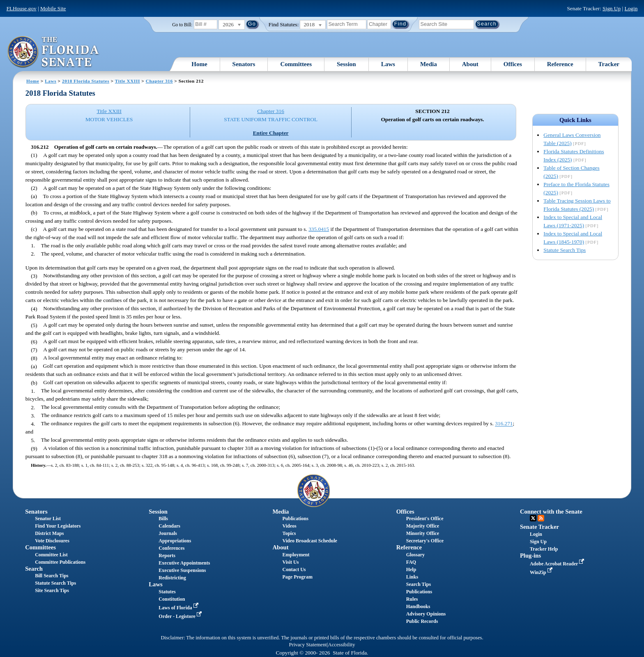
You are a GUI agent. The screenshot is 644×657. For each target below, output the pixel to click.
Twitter (533, 518)
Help (411, 569)
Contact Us (294, 569)
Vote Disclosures (52, 541)
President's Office (425, 519)
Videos (290, 526)
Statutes (167, 592)
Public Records (422, 621)
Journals (168, 533)
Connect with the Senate (551, 512)
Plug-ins (530, 556)
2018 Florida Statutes (86, 81)
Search (34, 569)
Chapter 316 (159, 81)
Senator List (48, 519)
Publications (296, 519)
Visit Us (291, 562)
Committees (296, 64)
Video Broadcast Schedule (310, 541)
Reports (167, 556)
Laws (388, 64)
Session (346, 64)
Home (199, 64)
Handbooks (418, 606)
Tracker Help (544, 549)
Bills (163, 519)
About (470, 64)
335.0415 (319, 229)
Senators (244, 64)
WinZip (542, 572)
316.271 (504, 424)
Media (429, 64)
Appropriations (175, 541)
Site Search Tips (52, 590)
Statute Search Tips (565, 250)
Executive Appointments (184, 563)
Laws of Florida (179, 608)
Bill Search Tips (52, 576)
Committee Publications (60, 562)
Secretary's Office (425, 541)
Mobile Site (53, 8)
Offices (513, 64)
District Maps (49, 533)
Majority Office (423, 526)
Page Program (298, 577)
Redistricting (172, 578)
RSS (541, 518)
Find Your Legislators (58, 526)
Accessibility (342, 645)
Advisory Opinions (426, 614)
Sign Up (612, 8)
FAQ (411, 562)
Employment (296, 555)
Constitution (172, 599)
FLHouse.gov (22, 8)
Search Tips (419, 584)
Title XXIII (128, 81)
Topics (289, 533)
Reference (560, 64)
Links (412, 577)
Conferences (171, 548)
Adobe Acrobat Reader (558, 564)
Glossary (415, 555)
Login (631, 8)
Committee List (51, 555)
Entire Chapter (271, 133)
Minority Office (423, 533)
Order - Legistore (181, 616)
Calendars (169, 526)
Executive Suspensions (182, 570)
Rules (412, 599)
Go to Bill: (182, 25)
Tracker (609, 64)
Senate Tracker (539, 527)
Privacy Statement (308, 645)
